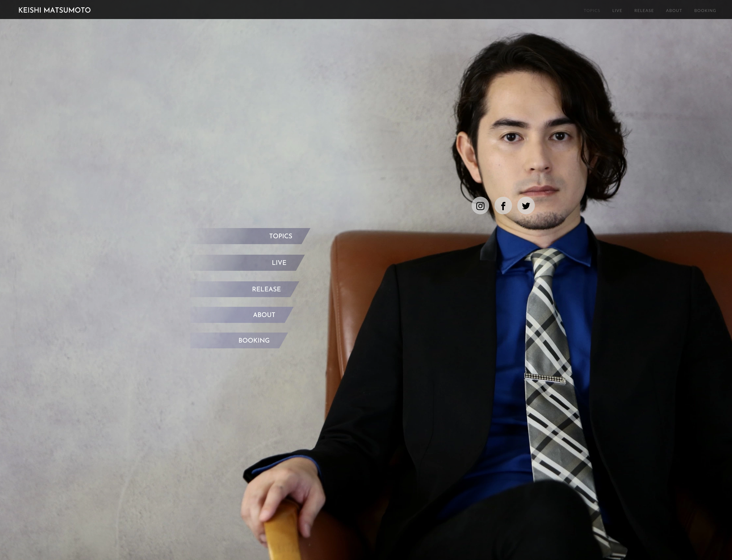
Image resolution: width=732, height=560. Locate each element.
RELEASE (644, 10)
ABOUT (674, 10)
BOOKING (705, 10)
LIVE (617, 10)
